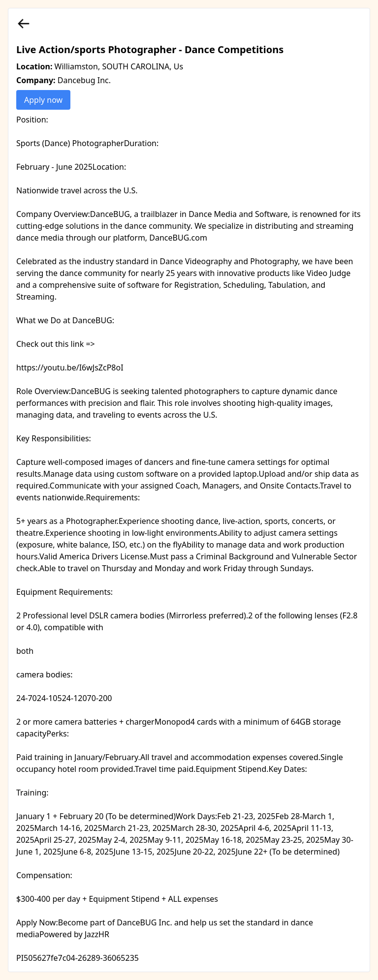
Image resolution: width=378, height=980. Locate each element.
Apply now (43, 100)
